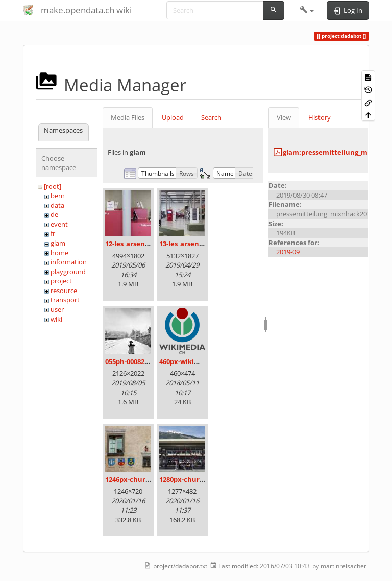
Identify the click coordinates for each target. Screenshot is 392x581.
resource (64, 290)
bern (58, 196)
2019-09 (288, 252)
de (54, 214)
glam (58, 243)
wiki (56, 319)
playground (68, 272)
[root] (53, 186)
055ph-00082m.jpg (134, 361)
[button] (307, 10)
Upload (173, 117)
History (320, 117)
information (69, 262)
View (284, 117)
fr (53, 233)
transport (65, 300)
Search (211, 117)
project (61, 281)
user (57, 309)
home (59, 253)
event (59, 224)
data (57, 205)
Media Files (128, 117)
